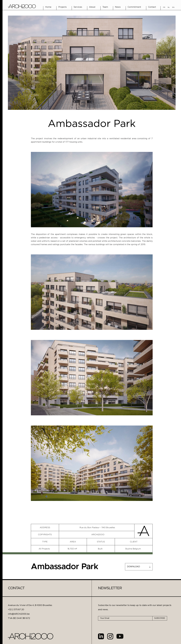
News (118, 7)
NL (169, 7)
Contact (152, 7)
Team (105, 7)
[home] (22, 6)
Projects (63, 7)
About (92, 7)
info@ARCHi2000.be (19, 614)
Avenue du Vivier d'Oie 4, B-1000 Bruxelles (30, 605)
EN (173, 7)
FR (164, 7)
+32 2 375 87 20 (16, 610)
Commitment (134, 7)
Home (48, 7)
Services (78, 7)
